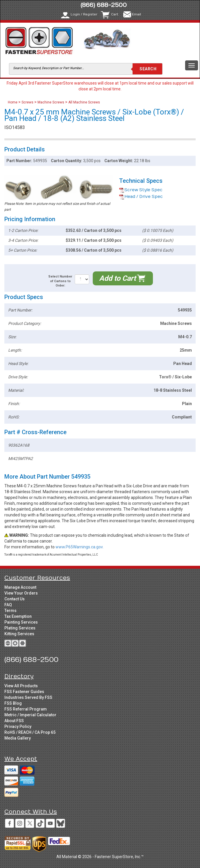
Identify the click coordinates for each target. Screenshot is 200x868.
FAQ (8, 605)
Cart (115, 14)
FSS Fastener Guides (24, 692)
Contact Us (15, 599)
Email (136, 14)
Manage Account (20, 587)
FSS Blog (13, 703)
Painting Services (21, 622)
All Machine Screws (84, 102)
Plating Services (20, 628)
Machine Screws (51, 102)
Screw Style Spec (141, 190)
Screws (27, 102)
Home (13, 102)
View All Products (21, 686)
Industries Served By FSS (28, 697)
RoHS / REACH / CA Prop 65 (30, 732)
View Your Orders (21, 593)
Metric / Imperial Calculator (30, 715)
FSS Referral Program (26, 709)
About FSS (14, 721)
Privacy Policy (18, 726)
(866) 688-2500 (104, 5)
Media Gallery (18, 738)
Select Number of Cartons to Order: (60, 281)
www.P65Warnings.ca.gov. (80, 547)
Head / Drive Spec (141, 197)
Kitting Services (19, 634)
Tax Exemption (18, 616)
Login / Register (84, 14)
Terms (10, 611)
